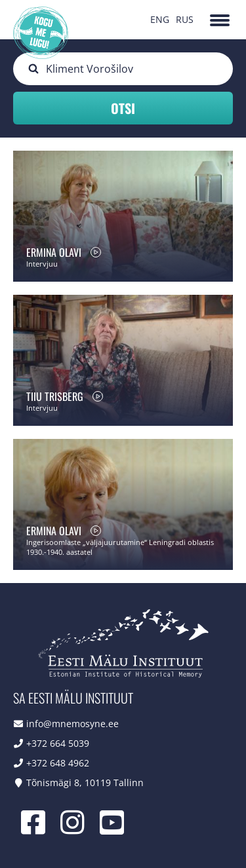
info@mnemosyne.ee (72, 724)
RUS (185, 19)
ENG (160, 19)
